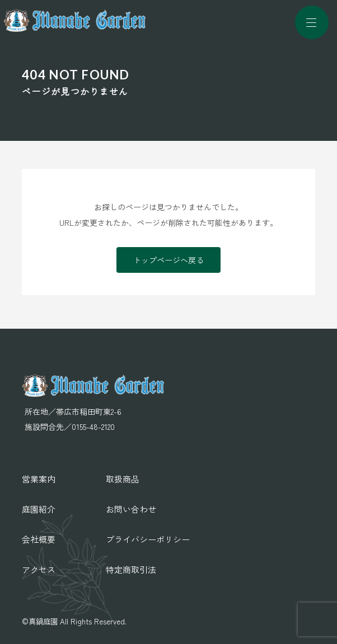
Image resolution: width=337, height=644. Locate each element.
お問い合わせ (131, 509)
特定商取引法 (131, 569)
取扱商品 (123, 479)
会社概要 (39, 539)
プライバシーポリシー (148, 539)
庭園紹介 (39, 509)
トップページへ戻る (168, 260)
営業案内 (39, 479)
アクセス (39, 569)
